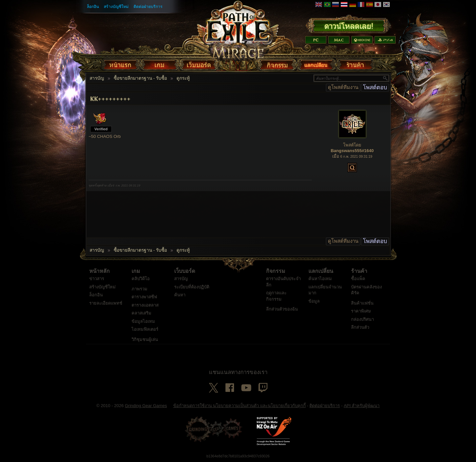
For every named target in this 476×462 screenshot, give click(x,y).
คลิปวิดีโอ (141, 279)
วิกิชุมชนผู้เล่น (145, 339)
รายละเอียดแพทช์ (106, 303)
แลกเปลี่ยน (321, 271)
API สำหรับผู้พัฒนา (362, 406)
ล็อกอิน (93, 7)
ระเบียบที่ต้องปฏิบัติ (192, 287)
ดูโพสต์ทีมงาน (343, 87)
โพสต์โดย (352, 145)
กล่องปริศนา (362, 319)
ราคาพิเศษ (361, 311)
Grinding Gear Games (146, 406)
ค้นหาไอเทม (320, 279)
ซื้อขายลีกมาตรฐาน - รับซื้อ (140, 78)
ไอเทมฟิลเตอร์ (145, 329)
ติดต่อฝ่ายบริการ (148, 7)
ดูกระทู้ (183, 78)
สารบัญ (97, 78)
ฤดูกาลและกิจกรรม (276, 296)
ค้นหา (180, 295)
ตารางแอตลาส (145, 305)
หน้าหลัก (99, 271)
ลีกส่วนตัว (360, 327)
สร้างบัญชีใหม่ (116, 7)
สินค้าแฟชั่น (362, 303)
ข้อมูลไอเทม (143, 321)
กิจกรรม (276, 271)
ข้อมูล (314, 301)
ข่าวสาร (97, 279)
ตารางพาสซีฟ (144, 297)
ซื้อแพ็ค (358, 279)
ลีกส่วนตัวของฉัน (282, 309)
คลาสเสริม (141, 313)
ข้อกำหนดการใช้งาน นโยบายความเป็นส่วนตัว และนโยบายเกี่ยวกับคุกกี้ (239, 406)
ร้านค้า (359, 271)
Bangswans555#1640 (352, 151)
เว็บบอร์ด (185, 271)
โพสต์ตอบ (375, 87)
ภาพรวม (139, 289)
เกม (136, 271)
